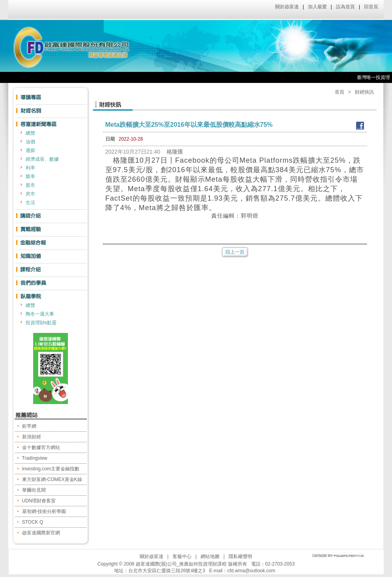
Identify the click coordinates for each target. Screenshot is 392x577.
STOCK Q (33, 522)
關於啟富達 (287, 7)
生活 (30, 203)
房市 (30, 194)
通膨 (30, 150)
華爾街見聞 (34, 490)
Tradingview (35, 458)
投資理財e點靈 (41, 323)
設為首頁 (345, 7)
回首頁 (371, 7)
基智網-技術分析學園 (44, 511)
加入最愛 (317, 7)
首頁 (339, 92)
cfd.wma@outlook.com (251, 571)
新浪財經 (32, 437)
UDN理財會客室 (39, 501)
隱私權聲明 (240, 556)
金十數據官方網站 (41, 447)
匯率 (30, 177)
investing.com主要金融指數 (51, 469)
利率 (30, 168)
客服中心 (182, 556)
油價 (30, 142)
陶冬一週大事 (40, 314)
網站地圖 (210, 556)
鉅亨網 (29, 426)
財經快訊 (364, 92)
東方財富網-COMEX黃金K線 (52, 479)
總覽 (30, 133)
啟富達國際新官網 (41, 533)
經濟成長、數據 (42, 159)
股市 (30, 185)
